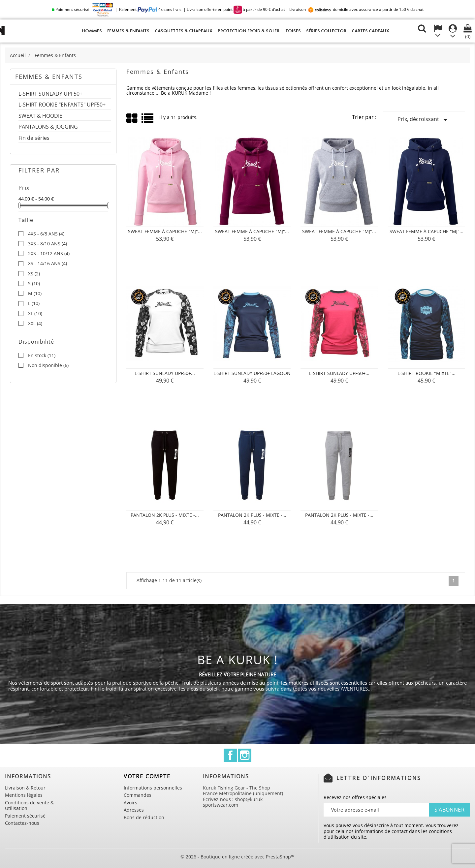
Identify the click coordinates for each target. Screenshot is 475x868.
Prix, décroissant (424, 120)
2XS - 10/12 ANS (49, 254)
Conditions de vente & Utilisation (29, 806)
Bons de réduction (144, 817)
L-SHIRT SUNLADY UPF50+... (165, 373)
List (148, 121)
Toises (293, 31)
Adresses (134, 810)
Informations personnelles (153, 788)
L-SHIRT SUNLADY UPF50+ (50, 94)
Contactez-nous (22, 823)
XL (35, 314)
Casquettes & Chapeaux (184, 31)
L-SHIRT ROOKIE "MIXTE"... (427, 373)
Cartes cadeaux (370, 31)
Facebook (230, 755)
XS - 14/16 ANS (47, 263)
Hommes (92, 31)
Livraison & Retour (25, 788)
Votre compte (147, 776)
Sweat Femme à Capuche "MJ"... (165, 231)
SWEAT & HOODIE (40, 116)
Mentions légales (24, 795)
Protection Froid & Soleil (249, 31)
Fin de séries (34, 138)
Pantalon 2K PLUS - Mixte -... (165, 515)
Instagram (245, 755)
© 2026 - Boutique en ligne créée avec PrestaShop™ (237, 857)
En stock (42, 356)
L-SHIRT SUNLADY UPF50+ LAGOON (252, 373)
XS (34, 274)
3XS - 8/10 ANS (47, 244)
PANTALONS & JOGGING (48, 127)
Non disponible (48, 365)
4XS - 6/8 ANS (46, 234)
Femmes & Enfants (128, 31)
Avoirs (130, 803)
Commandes (138, 795)
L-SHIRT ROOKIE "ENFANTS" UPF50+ (62, 105)
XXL (35, 324)
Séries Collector (326, 31)
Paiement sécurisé (25, 816)
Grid (132, 118)
